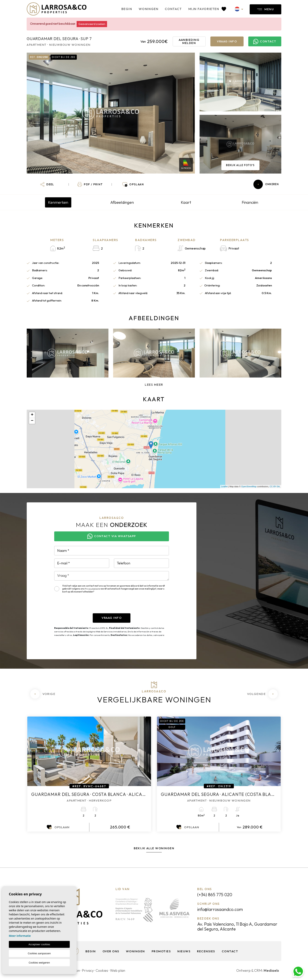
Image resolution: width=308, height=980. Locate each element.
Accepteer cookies (39, 944)
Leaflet (224, 486)
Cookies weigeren (39, 963)
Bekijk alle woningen (154, 848)
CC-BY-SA (275, 486)
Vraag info (227, 41)
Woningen (149, 9)
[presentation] (84, 606)
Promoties (161, 951)
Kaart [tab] (186, 202)
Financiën (250, 202)
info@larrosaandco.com (220, 909)
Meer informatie (20, 936)
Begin (127, 9)
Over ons (111, 951)
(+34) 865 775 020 (215, 895)
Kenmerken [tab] (58, 202)
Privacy (88, 970)
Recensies (206, 951)
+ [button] (32, 415)
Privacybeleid (92, 589)
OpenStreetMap (249, 486)
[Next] (262, 694)
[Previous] (43, 694)
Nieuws (184, 951)
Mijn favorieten (207, 9)
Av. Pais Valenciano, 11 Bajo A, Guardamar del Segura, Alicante (237, 927)
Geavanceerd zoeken (92, 24)
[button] (47, 184)
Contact (173, 9)
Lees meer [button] (154, 385)
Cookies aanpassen (39, 953)
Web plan (118, 970)
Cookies (102, 970)
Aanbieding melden (189, 41)
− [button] (32, 421)
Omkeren (266, 184)
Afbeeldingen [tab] (122, 202)
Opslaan (58, 827)
